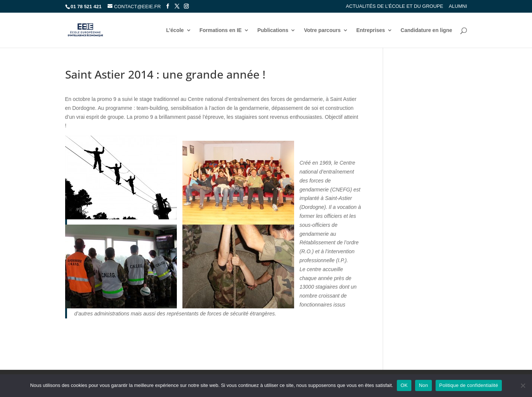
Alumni (458, 6)
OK (404, 385)
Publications (273, 30)
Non (423, 385)
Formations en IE (221, 30)
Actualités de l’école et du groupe (394, 6)
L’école (175, 30)
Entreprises (371, 30)
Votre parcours (322, 30)
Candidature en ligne (426, 30)
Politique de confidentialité (469, 385)
